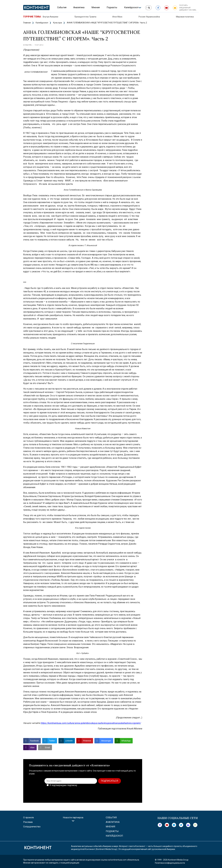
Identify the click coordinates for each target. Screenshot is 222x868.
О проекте (29, 818)
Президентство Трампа (85, 17)
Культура (57, 23)
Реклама (28, 822)
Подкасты (112, 7)
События (62, 7)
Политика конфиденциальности (170, 863)
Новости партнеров (73, 818)
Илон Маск (117, 17)
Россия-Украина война (149, 17)
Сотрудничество (32, 827)
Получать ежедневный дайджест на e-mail (188, 8)
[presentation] (115, 793)
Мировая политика (185, 17)
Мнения (96, 7)
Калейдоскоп (131, 7)
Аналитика (79, 7)
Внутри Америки (50, 17)
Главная (27, 23)
